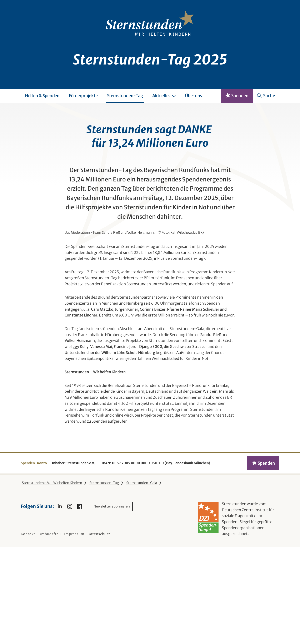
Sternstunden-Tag (125, 96)
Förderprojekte (83, 96)
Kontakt (28, 631)
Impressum (74, 631)
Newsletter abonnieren (112, 603)
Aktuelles (164, 96)
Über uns (194, 96)
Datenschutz (99, 631)
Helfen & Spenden (42, 96)
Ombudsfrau (50, 631)
